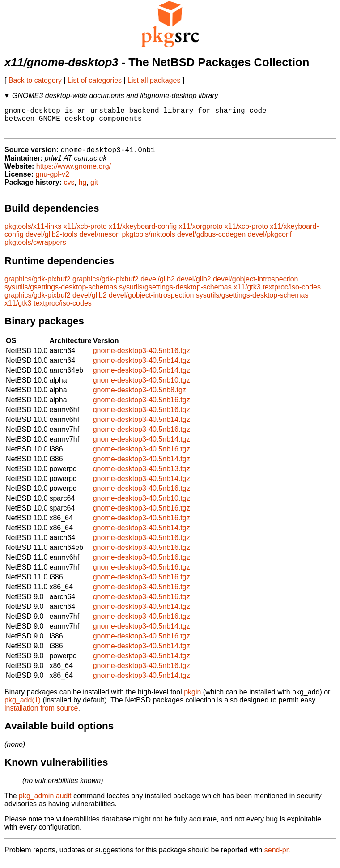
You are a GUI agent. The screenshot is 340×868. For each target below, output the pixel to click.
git (94, 189)
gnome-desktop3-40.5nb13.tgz (142, 475)
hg (82, 189)
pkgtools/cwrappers (35, 249)
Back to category (35, 80)
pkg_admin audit (45, 802)
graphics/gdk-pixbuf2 (38, 286)
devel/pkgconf (270, 241)
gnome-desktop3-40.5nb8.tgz (140, 397)
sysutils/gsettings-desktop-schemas (61, 294)
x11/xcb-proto (85, 233)
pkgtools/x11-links (33, 233)
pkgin (192, 699)
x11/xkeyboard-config (143, 233)
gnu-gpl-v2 (52, 181)
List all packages (154, 80)
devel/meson (100, 241)
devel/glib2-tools (51, 241)
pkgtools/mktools (148, 241)
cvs (69, 189)
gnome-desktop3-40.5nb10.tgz (142, 387)
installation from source (41, 715)
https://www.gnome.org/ (74, 173)
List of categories (95, 80)
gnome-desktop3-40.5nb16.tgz (142, 357)
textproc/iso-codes (292, 294)
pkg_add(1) (23, 707)
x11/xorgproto (201, 233)
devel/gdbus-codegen (211, 241)
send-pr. (277, 857)
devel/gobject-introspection (255, 286)
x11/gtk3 (247, 294)
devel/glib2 (158, 286)
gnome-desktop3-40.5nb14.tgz (142, 367)
